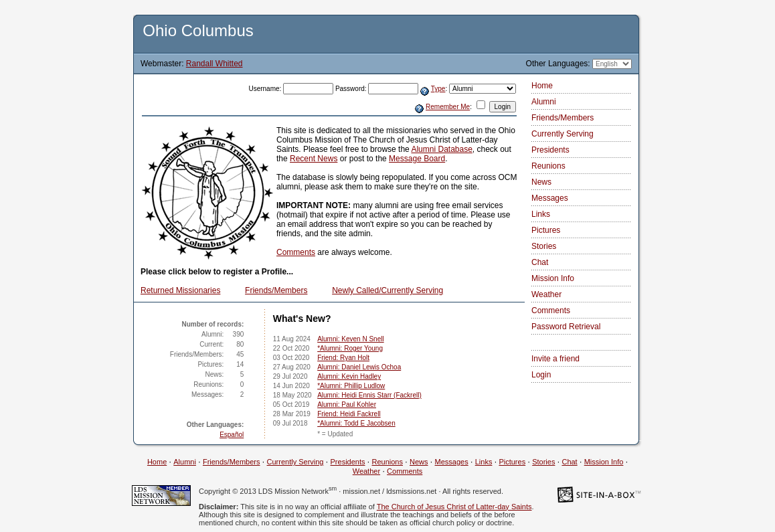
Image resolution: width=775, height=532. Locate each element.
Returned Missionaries (180, 290)
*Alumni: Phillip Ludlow (351, 386)
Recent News (314, 159)
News (541, 182)
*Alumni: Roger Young (350, 348)
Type (438, 89)
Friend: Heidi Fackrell (349, 414)
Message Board (417, 159)
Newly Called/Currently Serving (387, 290)
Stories (544, 246)
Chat (540, 262)
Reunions (548, 166)
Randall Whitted (214, 64)
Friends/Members (276, 290)
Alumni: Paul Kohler (347, 405)
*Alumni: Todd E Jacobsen (356, 423)
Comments (296, 252)
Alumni (544, 102)
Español (232, 435)
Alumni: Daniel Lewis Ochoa (359, 367)
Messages (550, 198)
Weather (546, 294)
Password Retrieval (566, 327)
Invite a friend (555, 359)
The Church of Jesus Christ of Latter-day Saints (454, 507)
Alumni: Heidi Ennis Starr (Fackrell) (369, 395)
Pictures (546, 230)
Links (541, 214)
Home (542, 86)
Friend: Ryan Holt (343, 358)
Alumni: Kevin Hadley (349, 376)
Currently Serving (563, 134)
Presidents (550, 150)
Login (541, 375)
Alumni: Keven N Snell (351, 339)
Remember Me (448, 107)
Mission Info (553, 278)
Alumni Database (441, 149)
